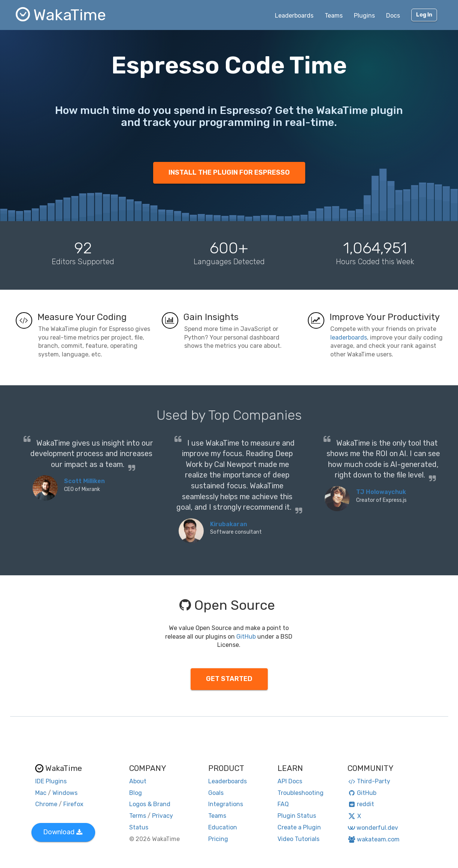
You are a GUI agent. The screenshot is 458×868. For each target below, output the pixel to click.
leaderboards (349, 337)
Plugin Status (297, 816)
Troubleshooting (301, 793)
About (138, 781)
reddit (361, 804)
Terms (138, 816)
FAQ (283, 804)
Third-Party (369, 781)
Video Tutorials (298, 839)
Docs (393, 16)
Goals (216, 793)
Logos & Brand (150, 804)
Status (139, 827)
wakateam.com (374, 839)
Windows (65, 793)
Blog (136, 793)
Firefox (73, 804)
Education (223, 827)
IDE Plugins (51, 781)
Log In (424, 15)
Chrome (46, 804)
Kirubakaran (229, 524)
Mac (41, 793)
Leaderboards (294, 16)
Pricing (218, 839)
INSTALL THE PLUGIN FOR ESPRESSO (229, 172)
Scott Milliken (84, 481)
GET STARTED (229, 679)
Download (63, 832)
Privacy (163, 816)
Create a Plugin (299, 827)
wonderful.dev (373, 828)
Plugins (364, 16)
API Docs (290, 781)
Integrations (226, 804)
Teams (334, 16)
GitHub (246, 637)
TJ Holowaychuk (381, 492)
